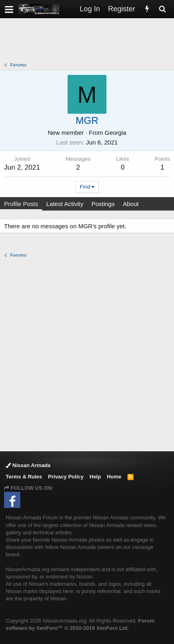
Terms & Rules (24, 477)
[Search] (162, 9)
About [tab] (130, 204)
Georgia (116, 133)
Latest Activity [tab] (65, 204)
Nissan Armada (28, 465)
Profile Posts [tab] (21, 204)
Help (95, 477)
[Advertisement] (89, 41)
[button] (9, 9)
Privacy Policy (66, 477)
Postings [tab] (103, 204)
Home (114, 477)
